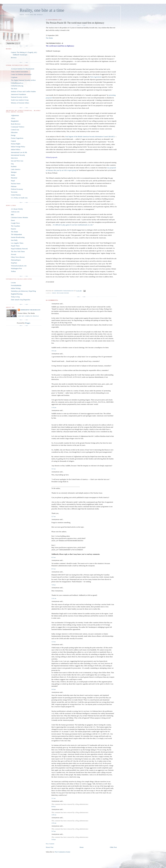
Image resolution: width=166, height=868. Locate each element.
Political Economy (17, 189)
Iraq (12, 164)
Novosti (14, 254)
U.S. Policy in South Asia (19, 198)
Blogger (28, 323)
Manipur (14, 172)
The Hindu (49, 38)
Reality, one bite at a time (42, 10)
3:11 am (53, 798)
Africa (13, 118)
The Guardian (15, 226)
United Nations (16, 195)
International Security (18, 155)
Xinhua (13, 271)
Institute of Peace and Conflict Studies (23, 91)
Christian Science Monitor (19, 217)
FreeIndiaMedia (16, 285)
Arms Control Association (19, 72)
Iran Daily (14, 240)
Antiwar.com (15, 212)
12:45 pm (54, 823)
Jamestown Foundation (18, 94)
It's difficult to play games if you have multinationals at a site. (73, 225)
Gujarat (13, 141)
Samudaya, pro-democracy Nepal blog (23, 291)
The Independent (16, 234)
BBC (13, 215)
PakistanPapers (16, 260)
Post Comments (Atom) (62, 852)
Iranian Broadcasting (18, 237)
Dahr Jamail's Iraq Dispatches (21, 300)
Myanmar (14, 178)
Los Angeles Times (17, 243)
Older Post (113, 847)
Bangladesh (15, 121)
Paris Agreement (96, 77)
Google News (15, 223)
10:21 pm (54, 351)
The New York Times (18, 251)
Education (14, 132)
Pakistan (14, 186)
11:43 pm (54, 407)
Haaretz (13, 229)
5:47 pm (53, 831)
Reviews (14, 58)
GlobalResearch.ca (17, 83)
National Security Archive (19, 97)
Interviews (14, 158)
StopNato (14, 263)
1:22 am (53, 642)
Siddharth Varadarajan (30, 310)
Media (13, 175)
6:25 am (53, 557)
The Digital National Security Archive (23, 80)
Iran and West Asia (17, 161)
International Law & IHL (19, 152)
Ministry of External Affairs (20, 103)
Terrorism (14, 192)
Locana (13, 283)
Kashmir (14, 166)
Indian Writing (16, 288)
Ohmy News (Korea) (18, 257)
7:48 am (53, 585)
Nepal (13, 181)
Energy (13, 135)
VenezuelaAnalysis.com (19, 266)
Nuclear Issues (63, 293)
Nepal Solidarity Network (19, 249)
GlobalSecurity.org (17, 86)
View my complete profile (28, 316)
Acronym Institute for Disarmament (23, 69)
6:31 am (53, 569)
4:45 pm (53, 689)
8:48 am (53, 807)
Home (82, 847)
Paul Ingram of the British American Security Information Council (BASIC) (90, 136)
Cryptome (14, 77)
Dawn (13, 220)
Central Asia (15, 130)
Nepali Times (15, 246)
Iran (54, 293)
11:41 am (54, 598)
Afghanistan (15, 115)
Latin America (16, 169)
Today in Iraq (15, 297)
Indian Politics (16, 149)
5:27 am (53, 516)
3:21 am (53, 469)
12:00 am (54, 815)
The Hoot (14, 89)
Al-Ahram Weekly (17, 209)
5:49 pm (53, 840)
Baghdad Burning (17, 294)
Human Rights (16, 144)
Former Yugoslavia (17, 138)
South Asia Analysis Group (20, 100)
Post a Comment (50, 844)
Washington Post (16, 268)
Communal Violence (18, 127)
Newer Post (50, 847)
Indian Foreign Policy (18, 147)
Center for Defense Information (21, 74)
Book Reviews (16, 124)
